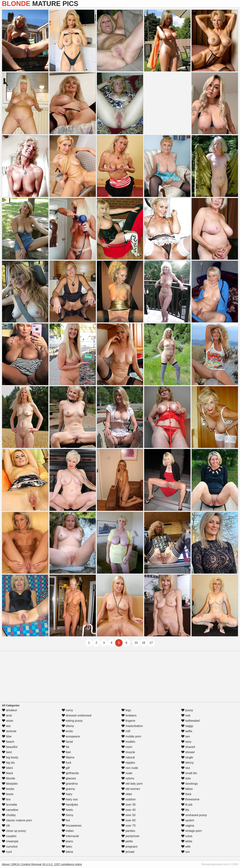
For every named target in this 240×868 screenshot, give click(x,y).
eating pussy (72, 721)
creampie (10, 841)
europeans (71, 736)
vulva (187, 836)
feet (66, 752)
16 (144, 643)
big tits (8, 763)
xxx (185, 852)
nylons (128, 778)
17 (151, 643)
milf (126, 731)
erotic (67, 731)
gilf (66, 768)
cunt (7, 852)
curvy (67, 710)
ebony (68, 726)
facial (67, 742)
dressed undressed (77, 715)
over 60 (128, 820)
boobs (8, 789)
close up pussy (14, 831)
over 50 (128, 815)
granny (68, 789)
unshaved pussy (194, 815)
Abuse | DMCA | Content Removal (22, 864)
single (187, 757)
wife (186, 847)
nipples (128, 763)
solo (186, 778)
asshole (9, 731)
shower (188, 752)
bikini (7, 768)
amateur (9, 710)
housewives (72, 826)
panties (128, 831)
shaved (188, 747)
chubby (9, 815)
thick (186, 794)
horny (67, 815)
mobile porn (131, 736)
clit (6, 826)
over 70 (128, 826)
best (7, 752)
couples (9, 836)
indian (68, 831)
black (7, 773)
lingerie (128, 721)
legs (126, 710)
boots (8, 794)
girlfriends (70, 773)
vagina (188, 826)
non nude (130, 768)
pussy (187, 710)
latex (67, 847)
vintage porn (192, 831)
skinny (187, 763)
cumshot (10, 847)
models (128, 742)
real (186, 715)
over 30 (128, 805)
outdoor (129, 799)
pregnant (129, 847)
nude (127, 773)
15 (136, 643)
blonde (9, 778)
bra (6, 799)
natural (128, 757)
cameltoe (10, 810)
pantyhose (130, 836)
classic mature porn (17, 820)
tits (185, 810)
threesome (190, 799)
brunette (9, 805)
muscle (128, 752)
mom (127, 747)
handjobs (70, 805)
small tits (189, 773)
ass (6, 726)
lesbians (129, 715)
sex (186, 736)
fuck (67, 763)
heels (67, 810)
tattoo (187, 789)
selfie (187, 731)
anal (7, 715)
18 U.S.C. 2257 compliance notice (62, 864)
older (127, 794)
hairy (67, 794)
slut (186, 768)
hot (66, 820)
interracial (70, 836)
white (187, 841)
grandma (70, 784)
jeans (67, 841)
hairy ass (70, 799)
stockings (189, 784)
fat (65, 747)
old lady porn (132, 784)
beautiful (10, 747)
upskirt (188, 820)
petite (127, 841)
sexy (186, 742)
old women (131, 789)
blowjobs (10, 784)
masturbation (132, 726)
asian (8, 721)
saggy (187, 726)
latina (67, 852)
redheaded (190, 721)
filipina (68, 757)
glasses (69, 778)
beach (8, 742)
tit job (187, 805)
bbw (7, 736)
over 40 (128, 810)
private (128, 852)
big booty (10, 757)
